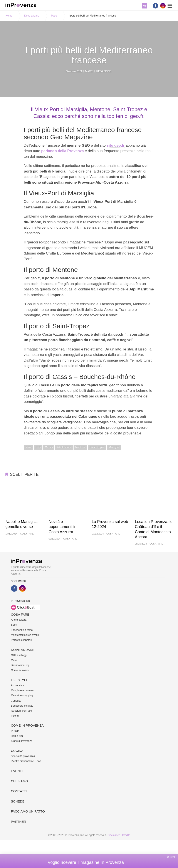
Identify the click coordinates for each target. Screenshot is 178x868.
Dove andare (32, 16)
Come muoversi (20, 670)
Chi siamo (19, 781)
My (145, 6)
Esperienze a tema (22, 630)
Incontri (15, 716)
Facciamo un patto (28, 811)
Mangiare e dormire (22, 690)
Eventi (17, 771)
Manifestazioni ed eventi (25, 635)
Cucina (17, 751)
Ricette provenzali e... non (26, 761)
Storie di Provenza (22, 741)
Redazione (104, 71)
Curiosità (16, 701)
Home (9, 16)
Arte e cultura (19, 620)
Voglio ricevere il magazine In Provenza (86, 862)
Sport (14, 625)
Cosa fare (20, 614)
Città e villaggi (19, 655)
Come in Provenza (27, 725)
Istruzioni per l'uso (21, 711)
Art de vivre (18, 685)
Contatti (19, 791)
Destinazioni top (20, 665)
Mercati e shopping (22, 695)
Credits (126, 835)
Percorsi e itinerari (21, 640)
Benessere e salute (22, 706)
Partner (18, 822)
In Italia (15, 731)
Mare (54, 16)
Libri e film (17, 736)
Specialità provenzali (23, 756)
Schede (18, 801)
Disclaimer (114, 835)
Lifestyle (19, 680)
